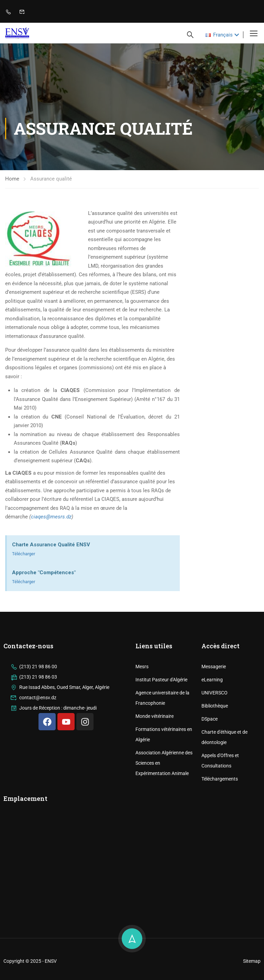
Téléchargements (220, 822)
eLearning (212, 723)
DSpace (210, 762)
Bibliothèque (215, 749)
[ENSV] (66, 909)
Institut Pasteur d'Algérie (161, 723)
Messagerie (214, 710)
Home (12, 179)
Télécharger (24, 554)
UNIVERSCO (214, 736)
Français (219, 35)
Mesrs (142, 710)
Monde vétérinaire (155, 760)
